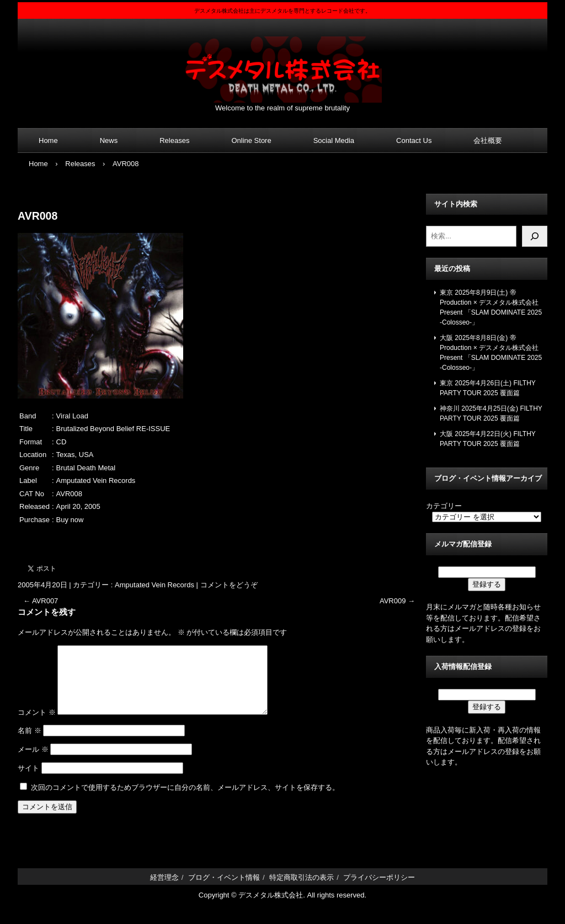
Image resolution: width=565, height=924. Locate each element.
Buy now (70, 520)
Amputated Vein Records (154, 585)
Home (48, 140)
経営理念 (164, 891)
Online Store (251, 140)
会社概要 (488, 140)
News (109, 140)
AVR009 (397, 601)
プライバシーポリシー (379, 891)
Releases (174, 140)
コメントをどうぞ (229, 585)
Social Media (334, 140)
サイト (28, 781)
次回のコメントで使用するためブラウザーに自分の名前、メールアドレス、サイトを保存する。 (185, 801)
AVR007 (41, 601)
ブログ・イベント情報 (224, 891)
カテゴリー (444, 506)
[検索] (535, 236)
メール (33, 763)
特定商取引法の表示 (302, 891)
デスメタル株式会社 (282, 63)
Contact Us (414, 140)
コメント (37, 726)
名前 (30, 744)
